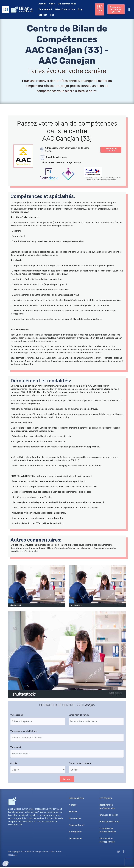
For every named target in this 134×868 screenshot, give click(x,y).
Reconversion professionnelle (107, 808)
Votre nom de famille (79, 716)
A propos (73, 806)
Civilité (14, 765)
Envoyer (67, 780)
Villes (50, 4)
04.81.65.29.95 (99, 7)
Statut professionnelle (80, 765)
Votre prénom (17, 716)
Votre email (16, 748)
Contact (71, 10)
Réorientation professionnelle (107, 842)
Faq (81, 10)
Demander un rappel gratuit (116, 7)
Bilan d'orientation (46, 10)
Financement (84, 4)
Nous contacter (77, 826)
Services (73, 813)
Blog (61, 10)
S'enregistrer (75, 833)
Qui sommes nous (65, 4)
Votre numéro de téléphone (24, 732)
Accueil (40, 4)
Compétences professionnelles (108, 831)
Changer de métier (109, 816)
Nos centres (75, 820)
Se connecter (76, 840)
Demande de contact (111, 150)
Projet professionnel (109, 823)
